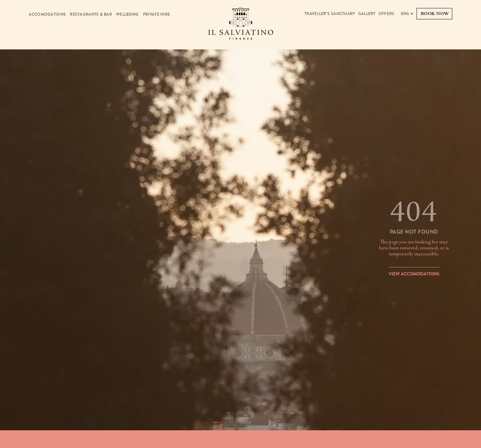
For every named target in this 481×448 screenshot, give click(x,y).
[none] (407, 14)
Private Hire (157, 14)
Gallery (367, 14)
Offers (386, 14)
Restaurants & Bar (91, 14)
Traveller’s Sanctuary (330, 14)
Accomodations (47, 14)
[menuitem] (407, 14)
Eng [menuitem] (405, 14)
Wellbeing (127, 14)
